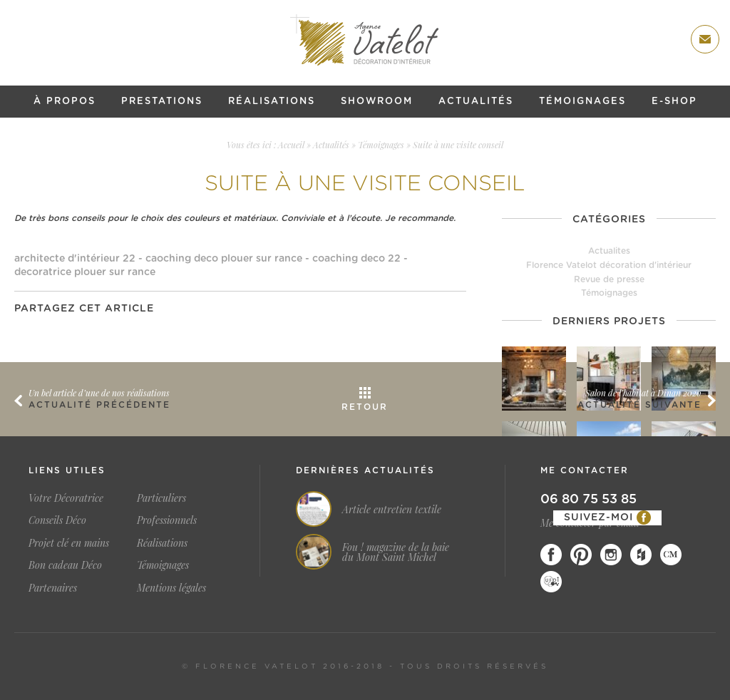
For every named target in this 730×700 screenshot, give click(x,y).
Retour (365, 407)
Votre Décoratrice (66, 498)
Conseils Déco (57, 520)
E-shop (674, 102)
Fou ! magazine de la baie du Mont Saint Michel (396, 552)
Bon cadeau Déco (65, 565)
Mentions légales (171, 588)
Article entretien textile (392, 510)
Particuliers (161, 498)
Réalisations (272, 102)
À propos (65, 102)
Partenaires (53, 588)
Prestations (162, 102)
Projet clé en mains (69, 543)
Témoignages (582, 102)
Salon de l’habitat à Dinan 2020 (643, 393)
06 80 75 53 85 (588, 500)
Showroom (377, 102)
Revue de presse (609, 279)
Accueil (291, 145)
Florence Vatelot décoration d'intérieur (609, 265)
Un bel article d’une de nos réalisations (99, 393)
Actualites (609, 251)
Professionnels (167, 520)
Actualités (476, 102)
